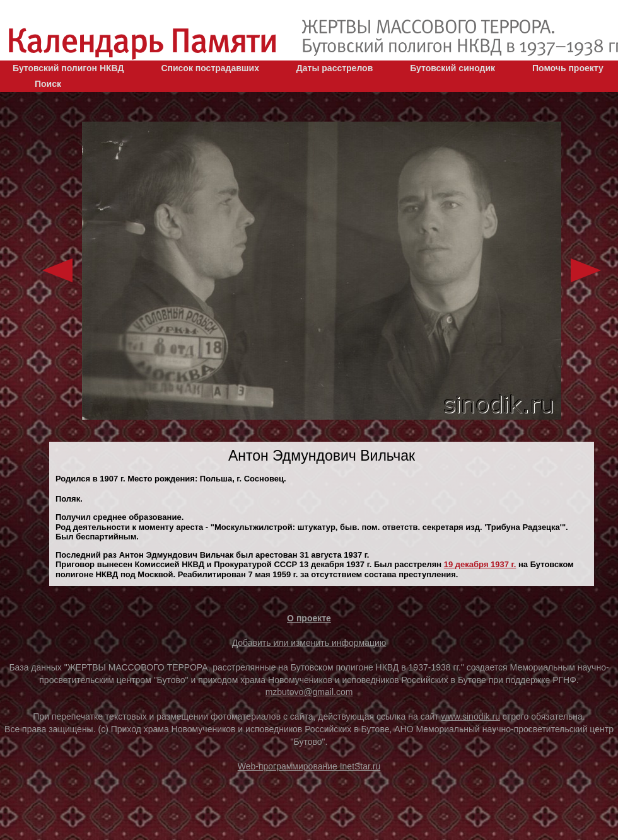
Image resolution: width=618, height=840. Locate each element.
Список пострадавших (210, 68)
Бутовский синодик (452, 68)
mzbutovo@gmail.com (309, 692)
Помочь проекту (568, 68)
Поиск (48, 84)
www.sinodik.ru (471, 716)
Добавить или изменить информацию (309, 643)
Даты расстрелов (335, 68)
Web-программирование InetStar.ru (309, 766)
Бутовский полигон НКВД (68, 68)
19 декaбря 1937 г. (480, 564)
